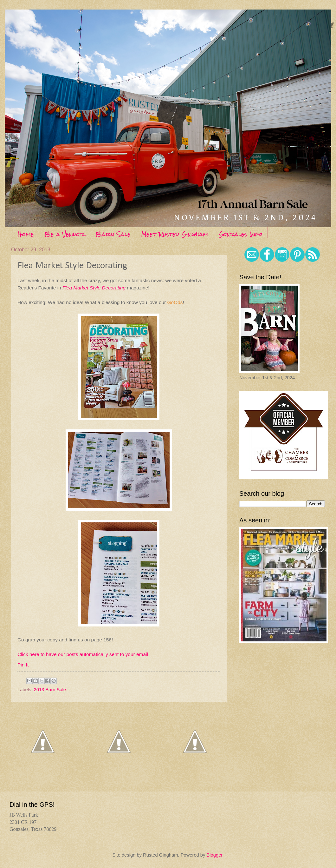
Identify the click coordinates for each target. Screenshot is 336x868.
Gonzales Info (240, 234)
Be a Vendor (65, 234)
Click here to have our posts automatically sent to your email (83, 654)
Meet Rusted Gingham (174, 234)
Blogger (214, 855)
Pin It (23, 665)
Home (26, 234)
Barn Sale (113, 234)
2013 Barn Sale (50, 690)
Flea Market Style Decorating (94, 288)
